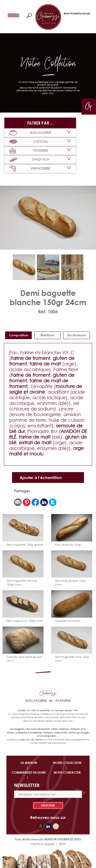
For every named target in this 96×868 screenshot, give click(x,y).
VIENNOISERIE (30, 169)
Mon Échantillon (77, 13)
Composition (18, 335)
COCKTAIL (29, 142)
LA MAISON (29, 763)
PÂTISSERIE (29, 151)
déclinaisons (76, 335)
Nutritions (47, 335)
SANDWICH (29, 160)
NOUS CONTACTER (67, 772)
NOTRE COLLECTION (67, 763)
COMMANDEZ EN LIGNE (29, 772)
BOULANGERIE (30, 133)
